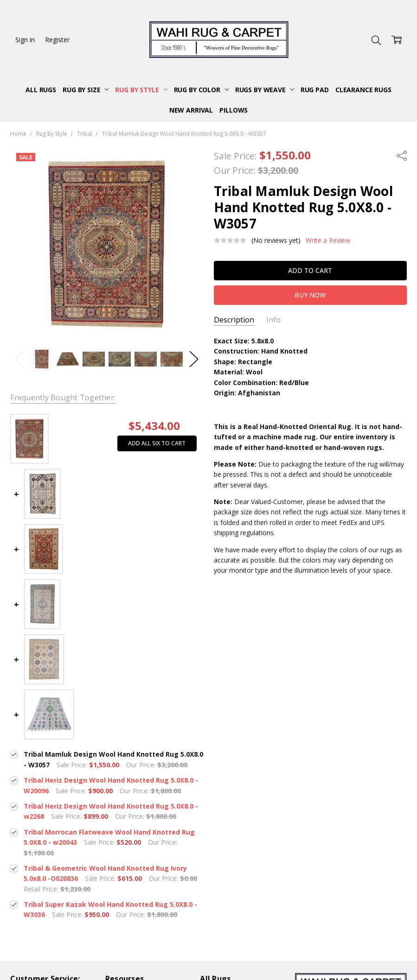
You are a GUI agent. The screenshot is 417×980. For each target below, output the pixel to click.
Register (57, 40)
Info (273, 320)
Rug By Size (86, 90)
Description (234, 320)
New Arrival (191, 110)
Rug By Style (141, 90)
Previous (19, 359)
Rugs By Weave (265, 90)
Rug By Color (201, 90)
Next (194, 359)
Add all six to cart (157, 443)
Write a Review (328, 240)
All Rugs (41, 90)
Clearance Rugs (363, 90)
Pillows (234, 110)
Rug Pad (315, 90)
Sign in (25, 40)
